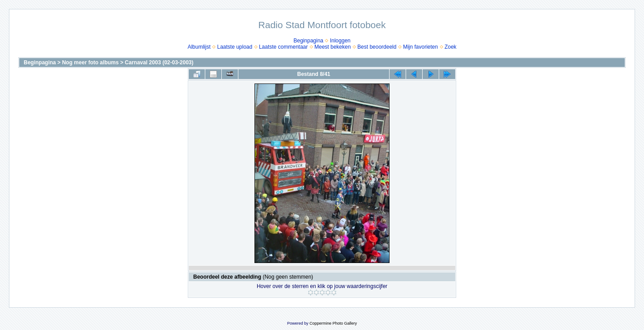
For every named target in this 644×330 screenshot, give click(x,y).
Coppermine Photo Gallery (333, 323)
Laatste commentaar (283, 47)
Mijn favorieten (420, 47)
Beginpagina (308, 41)
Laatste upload (235, 47)
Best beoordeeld (377, 47)
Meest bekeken (333, 47)
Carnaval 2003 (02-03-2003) (159, 63)
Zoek (451, 47)
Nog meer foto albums (91, 63)
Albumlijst (199, 47)
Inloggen (340, 41)
